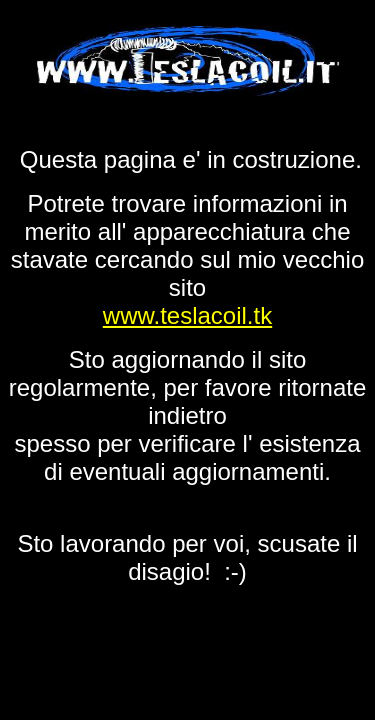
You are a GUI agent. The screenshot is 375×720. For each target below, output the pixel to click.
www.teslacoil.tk (187, 315)
